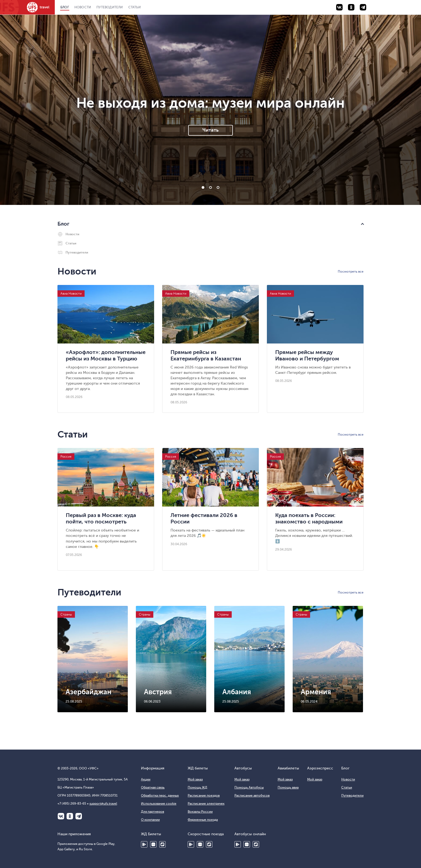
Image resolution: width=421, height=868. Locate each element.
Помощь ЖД (197, 787)
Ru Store (162, 844)
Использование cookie (159, 804)
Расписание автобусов (252, 795)
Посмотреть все (351, 272)
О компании (150, 820)
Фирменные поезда (203, 820)
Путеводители (110, 7)
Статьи (135, 7)
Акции (146, 779)
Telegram (79, 816)
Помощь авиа (288, 787)
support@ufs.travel (103, 804)
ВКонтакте (61, 816)
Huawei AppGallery (200, 844)
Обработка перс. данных (160, 795)
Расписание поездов (204, 795)
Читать (210, 130)
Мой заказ (195, 779)
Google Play (144, 844)
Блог (65, 7)
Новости (83, 7)
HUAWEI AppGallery (153, 844)
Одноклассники (70, 816)
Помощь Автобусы (249, 787)
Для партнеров (153, 812)
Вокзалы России (200, 812)
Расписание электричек (206, 804)
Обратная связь (153, 787)
